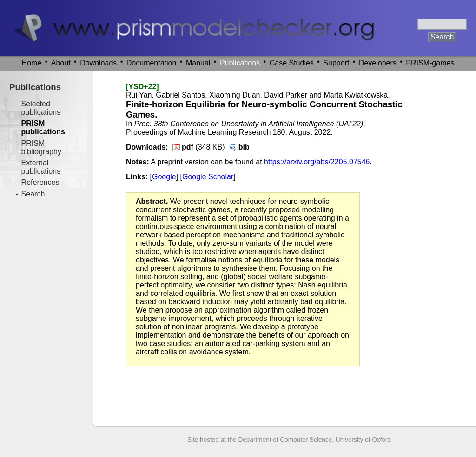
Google (164, 177)
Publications (240, 63)
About (61, 63)
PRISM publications (43, 127)
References (40, 182)
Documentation (152, 63)
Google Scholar (208, 177)
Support (336, 63)
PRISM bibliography (41, 147)
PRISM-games (430, 63)
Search (33, 194)
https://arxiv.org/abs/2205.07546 (317, 162)
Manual (198, 63)
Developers (378, 63)
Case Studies (292, 63)
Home (32, 63)
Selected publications (41, 108)
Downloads (98, 63)
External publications (41, 167)
